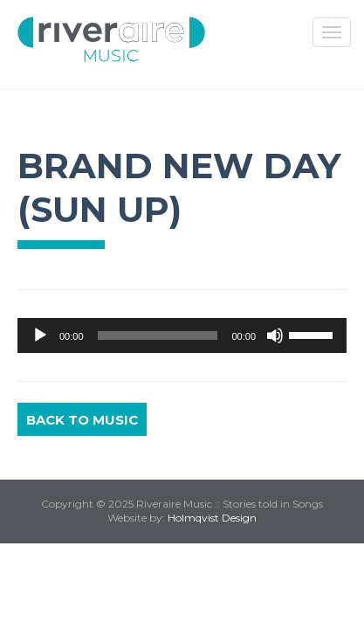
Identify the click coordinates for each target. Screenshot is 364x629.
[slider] (158, 335)
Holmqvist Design (212, 518)
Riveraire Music (111, 39)
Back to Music (82, 420)
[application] (182, 335)
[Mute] (275, 335)
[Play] (40, 335)
